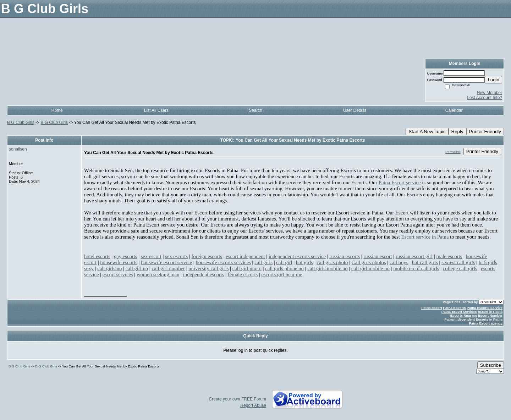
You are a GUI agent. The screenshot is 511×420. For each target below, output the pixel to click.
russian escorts (345, 256)
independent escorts (204, 274)
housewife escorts (119, 262)
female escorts (243, 274)
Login (493, 80)
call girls (263, 262)
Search (255, 110)
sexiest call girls (458, 262)
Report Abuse (253, 405)
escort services (118, 274)
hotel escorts (97, 256)
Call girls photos (369, 262)
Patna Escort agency (486, 323)
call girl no (137, 268)
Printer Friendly (485, 132)
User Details (355, 110)
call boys (399, 262)
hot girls (304, 262)
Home (57, 110)
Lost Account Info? (485, 98)
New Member (490, 93)
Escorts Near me (464, 315)
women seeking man (158, 274)
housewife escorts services (223, 262)
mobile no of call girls (416, 268)
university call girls (208, 268)
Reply (457, 132)
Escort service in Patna (425, 237)
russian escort (378, 256)
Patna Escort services (459, 312)
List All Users (156, 110)
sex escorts (176, 256)
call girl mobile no (370, 268)
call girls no (109, 268)
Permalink (453, 152)
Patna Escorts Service (485, 308)
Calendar (454, 110)
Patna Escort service (400, 182)
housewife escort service (166, 262)
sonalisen (18, 149)
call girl (284, 262)
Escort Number (490, 315)
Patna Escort (432, 308)
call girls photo (333, 262)
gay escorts (126, 256)
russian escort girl (414, 256)
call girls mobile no (328, 268)
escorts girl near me (282, 274)
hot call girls (425, 262)
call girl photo (247, 268)
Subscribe (491, 365)
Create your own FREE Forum (238, 399)
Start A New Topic (427, 132)
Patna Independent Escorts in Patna (473, 319)
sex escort (151, 256)
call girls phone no (284, 268)
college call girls (460, 268)
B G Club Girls (21, 122)
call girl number (168, 268)
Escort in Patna (490, 312)
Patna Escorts (455, 308)
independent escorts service (297, 256)
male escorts (449, 256)
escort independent (245, 256)
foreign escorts (207, 256)
